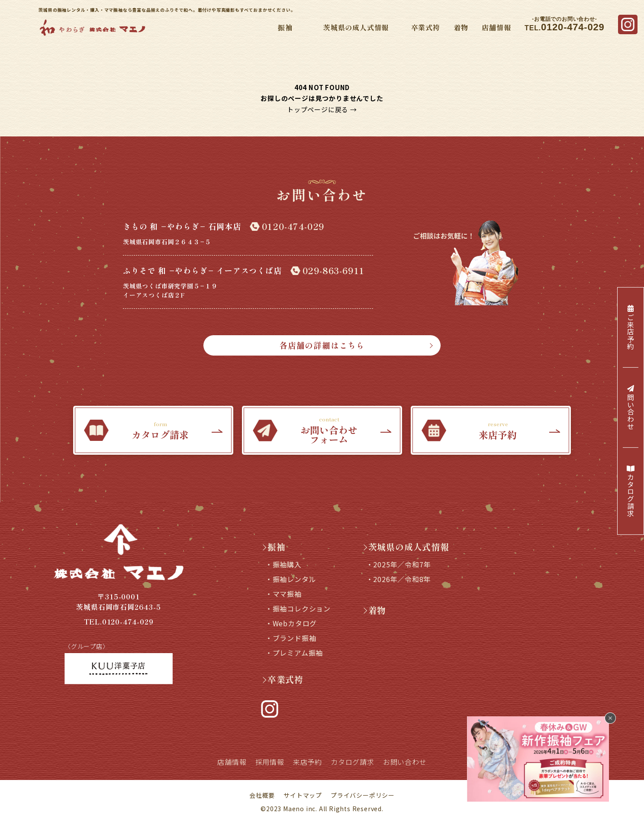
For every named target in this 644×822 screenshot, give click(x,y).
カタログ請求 (631, 491)
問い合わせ (631, 408)
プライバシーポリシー (363, 795)
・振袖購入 (283, 564)
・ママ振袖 (283, 594)
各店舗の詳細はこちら (356, 345)
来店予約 (308, 762)
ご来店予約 (631, 327)
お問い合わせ (405, 762)
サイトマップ (303, 795)
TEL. (564, 24)
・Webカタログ (291, 623)
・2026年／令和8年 (399, 579)
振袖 (285, 27)
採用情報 (270, 762)
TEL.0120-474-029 (119, 621)
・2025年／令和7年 (399, 564)
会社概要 (262, 795)
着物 (461, 27)
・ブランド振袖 (291, 638)
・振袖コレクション (298, 608)
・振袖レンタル (291, 579)
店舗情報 (496, 27)
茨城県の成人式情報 (356, 27)
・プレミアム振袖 (294, 653)
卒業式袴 (426, 27)
